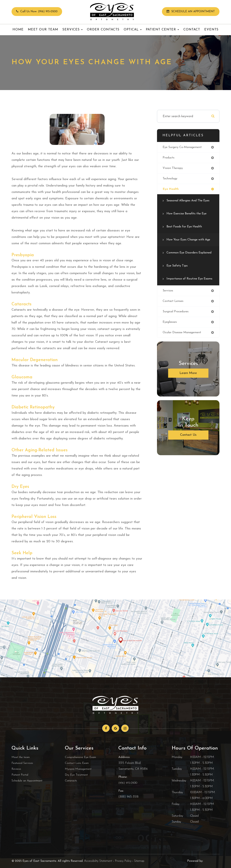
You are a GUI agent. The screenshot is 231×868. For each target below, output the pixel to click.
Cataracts (71, 781)
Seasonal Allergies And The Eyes (190, 202)
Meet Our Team (43, 30)
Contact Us (188, 454)
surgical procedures (177, 330)
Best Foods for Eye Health (186, 228)
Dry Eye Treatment (77, 775)
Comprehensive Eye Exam (81, 757)
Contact (192, 30)
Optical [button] (133, 30)
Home (18, 30)
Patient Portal (20, 775)
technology (171, 180)
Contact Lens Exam (77, 763)
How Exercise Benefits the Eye (189, 215)
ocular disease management (184, 352)
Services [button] (73, 30)
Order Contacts (103, 30)
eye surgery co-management (184, 147)
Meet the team (21, 757)
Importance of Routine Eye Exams (186, 294)
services (168, 309)
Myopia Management (79, 769)
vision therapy (173, 169)
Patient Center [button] (162, 30)
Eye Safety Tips (178, 278)
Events (211, 30)
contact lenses (174, 320)
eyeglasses (170, 341)
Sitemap (139, 861)
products (169, 158)
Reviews (17, 769)
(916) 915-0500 (128, 783)
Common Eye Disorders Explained (183, 262)
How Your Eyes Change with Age (187, 244)
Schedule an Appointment (28, 781)
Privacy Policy (123, 861)
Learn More (188, 393)
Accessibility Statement (98, 861)
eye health (171, 190)
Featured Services (23, 763)
